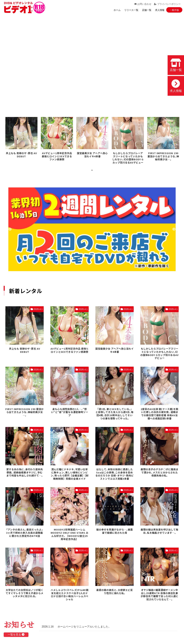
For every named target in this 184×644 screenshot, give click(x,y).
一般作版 (174, 10)
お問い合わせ (143, 4)
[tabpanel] (21, 138)
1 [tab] (92, 170)
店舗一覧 (147, 10)
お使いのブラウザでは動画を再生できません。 (92, 61)
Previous (10, 229)
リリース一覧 (131, 10)
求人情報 (160, 10)
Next (174, 229)
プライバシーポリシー (167, 4)
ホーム (117, 10)
